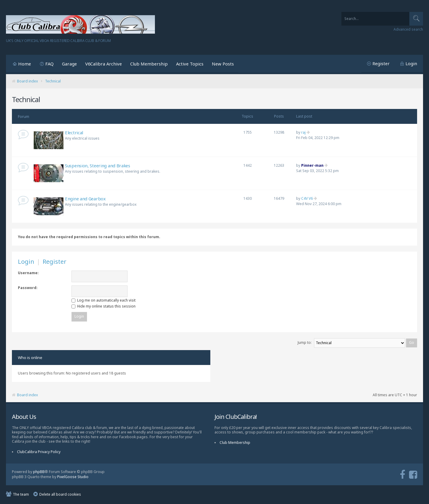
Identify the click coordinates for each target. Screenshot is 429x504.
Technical (53, 81)
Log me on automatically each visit (104, 300)
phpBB (39, 473)
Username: (28, 273)
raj (303, 132)
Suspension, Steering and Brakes (98, 166)
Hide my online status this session (104, 306)
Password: (28, 288)
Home (25, 64)
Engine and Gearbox (85, 199)
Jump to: (305, 343)
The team (21, 495)
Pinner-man (312, 165)
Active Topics (190, 64)
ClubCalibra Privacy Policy (39, 453)
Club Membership (149, 64)
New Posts (223, 64)
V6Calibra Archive (104, 64)
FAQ (49, 64)
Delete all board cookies (60, 495)
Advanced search (408, 29)
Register (381, 63)
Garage (69, 64)
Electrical (74, 132)
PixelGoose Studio (73, 477)
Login (411, 63)
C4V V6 (307, 198)
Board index (27, 81)
